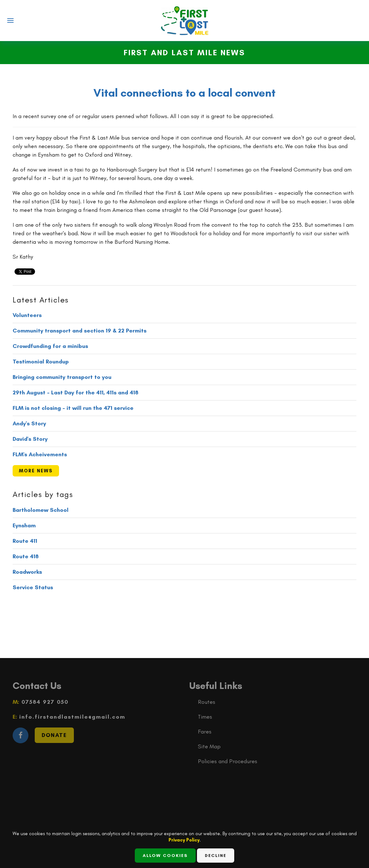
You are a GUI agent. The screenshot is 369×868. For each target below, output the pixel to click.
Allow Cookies (165, 856)
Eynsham (24, 525)
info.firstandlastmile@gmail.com (71, 717)
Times (205, 717)
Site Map (209, 746)
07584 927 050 (44, 702)
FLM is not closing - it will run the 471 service (73, 408)
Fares (205, 732)
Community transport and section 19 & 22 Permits (80, 331)
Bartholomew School (41, 510)
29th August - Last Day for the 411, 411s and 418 (75, 392)
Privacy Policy (184, 840)
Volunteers (27, 315)
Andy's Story (29, 423)
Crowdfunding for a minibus (50, 346)
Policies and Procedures (228, 761)
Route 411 (25, 541)
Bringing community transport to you (62, 377)
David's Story (30, 439)
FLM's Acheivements (40, 454)
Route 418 (26, 556)
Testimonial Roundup (41, 362)
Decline (216, 856)
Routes (207, 702)
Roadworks (27, 572)
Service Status (33, 587)
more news (36, 471)
